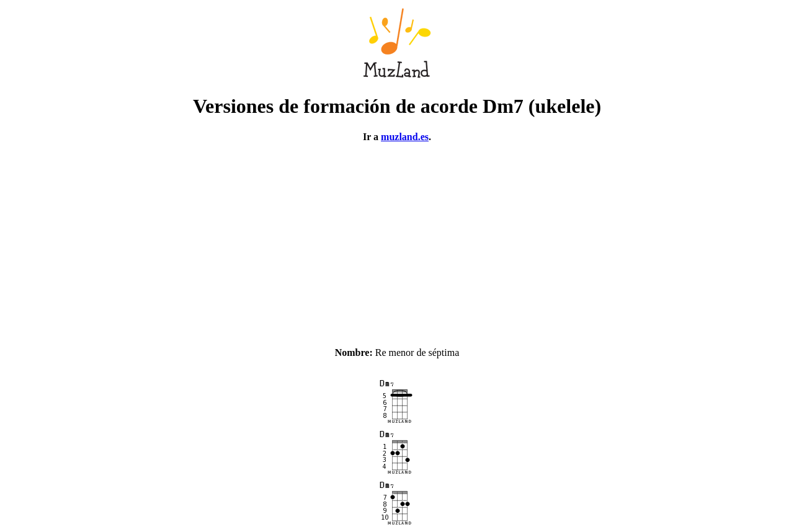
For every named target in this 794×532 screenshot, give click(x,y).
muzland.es (405, 137)
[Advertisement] (397, 239)
